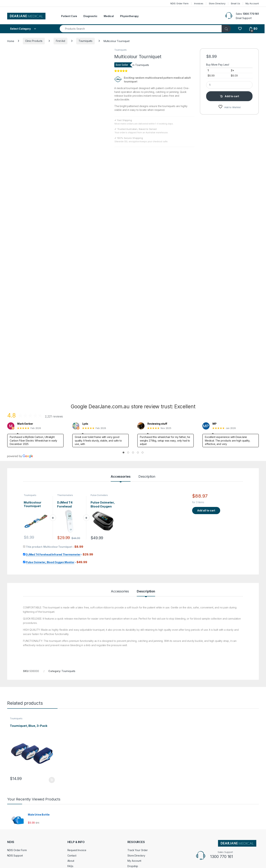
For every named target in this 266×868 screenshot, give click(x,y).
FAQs (70, 812)
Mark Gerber (25, 369)
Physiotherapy (129, 16)
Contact (72, 801)
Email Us (236, 3)
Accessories (121, 422)
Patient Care (69, 16)
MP (215, 369)
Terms (11, 834)
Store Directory (217, 3)
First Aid (60, 41)
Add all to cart (206, 456)
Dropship (133, 812)
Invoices (199, 3)
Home (11, 41)
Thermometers (65, 441)
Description (147, 422)
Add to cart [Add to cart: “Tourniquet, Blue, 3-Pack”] (52, 725)
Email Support (244, 18)
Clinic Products (34, 41)
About (71, 806)
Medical (109, 16)
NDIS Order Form (179, 3)
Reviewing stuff (157, 369)
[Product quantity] (229, 85)
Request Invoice (77, 796)
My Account (252, 3)
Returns (12, 824)
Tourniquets (85, 41)
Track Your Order (138, 796)
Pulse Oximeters (99, 441)
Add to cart (232, 96)
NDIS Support (15, 801)
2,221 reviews (54, 362)
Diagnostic (90, 16)
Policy (11, 829)
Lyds (85, 369)
